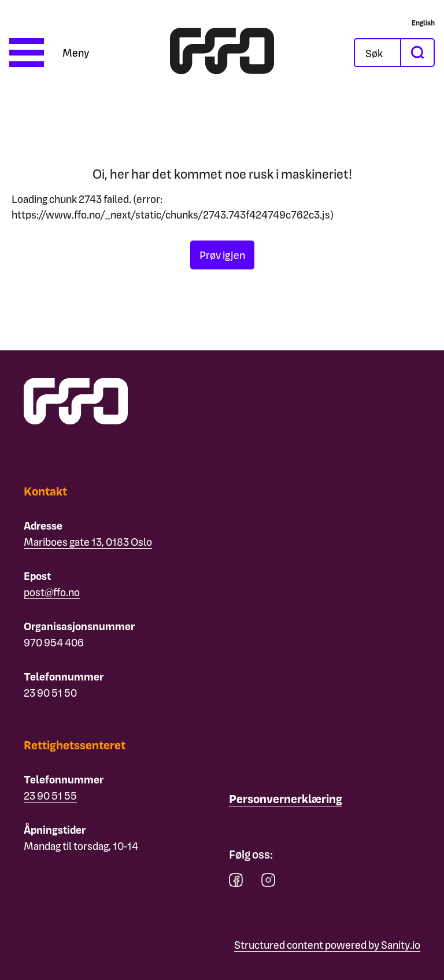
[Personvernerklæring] (286, 799)
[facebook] (236, 883)
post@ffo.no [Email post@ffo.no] (52, 592)
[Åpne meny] (49, 53)
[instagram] (268, 883)
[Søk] (387, 53)
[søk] (417, 53)
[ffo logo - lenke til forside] (222, 53)
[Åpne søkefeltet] (378, 53)
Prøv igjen (222, 255)
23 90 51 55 (50, 795)
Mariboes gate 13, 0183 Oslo (88, 541)
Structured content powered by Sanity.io (327, 944)
